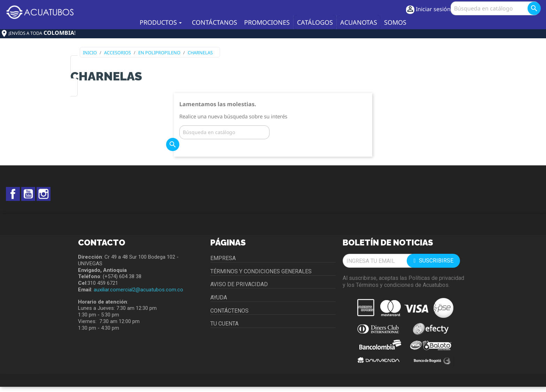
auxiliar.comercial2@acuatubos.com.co (138, 290)
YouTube (28, 194)
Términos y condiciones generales (261, 271)
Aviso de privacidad (239, 284)
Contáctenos (229, 311)
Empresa (223, 258)
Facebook (13, 194)
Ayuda (219, 297)
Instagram (44, 194)
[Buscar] (495, 8)
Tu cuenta (224, 324)
